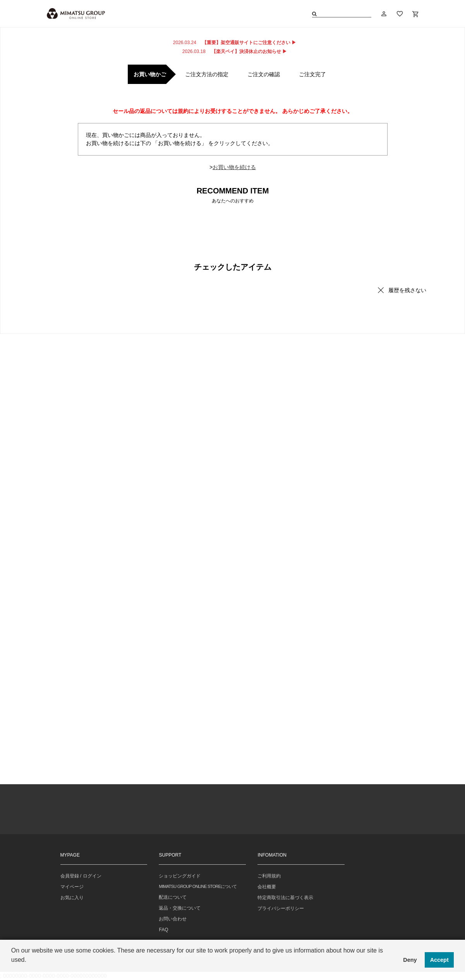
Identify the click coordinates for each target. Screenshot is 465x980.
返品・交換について (180, 908)
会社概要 (267, 887)
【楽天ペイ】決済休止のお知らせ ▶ (235, 51)
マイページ (72, 887)
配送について (173, 897)
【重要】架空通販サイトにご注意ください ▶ (235, 43)
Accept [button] (439, 960)
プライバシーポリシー (281, 908)
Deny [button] (410, 960)
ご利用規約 (269, 876)
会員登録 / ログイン (81, 876)
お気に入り (72, 898)
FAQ (163, 930)
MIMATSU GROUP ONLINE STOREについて (198, 886)
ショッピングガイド (180, 876)
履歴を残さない (407, 290)
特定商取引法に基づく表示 (285, 898)
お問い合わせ (173, 919)
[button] (12, 970)
